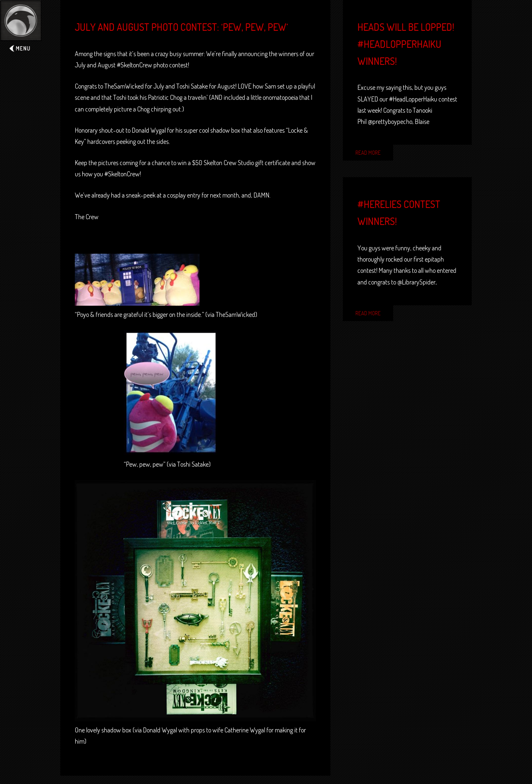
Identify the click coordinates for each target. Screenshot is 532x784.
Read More (368, 153)
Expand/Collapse (21, 28)
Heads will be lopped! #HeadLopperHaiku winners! (406, 44)
